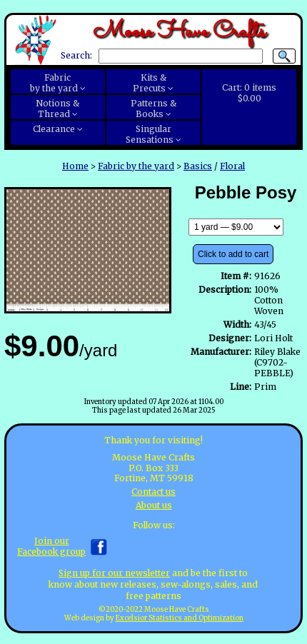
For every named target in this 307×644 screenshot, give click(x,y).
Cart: (249, 93)
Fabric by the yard (136, 166)
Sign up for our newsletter (114, 573)
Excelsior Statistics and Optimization (180, 618)
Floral (232, 166)
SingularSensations (150, 134)
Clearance (54, 129)
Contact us (153, 492)
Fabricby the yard (54, 83)
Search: (76, 56)
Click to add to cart (233, 254)
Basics (198, 166)
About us (154, 505)
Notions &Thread (57, 109)
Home (75, 166)
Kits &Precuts (150, 83)
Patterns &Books (153, 109)
